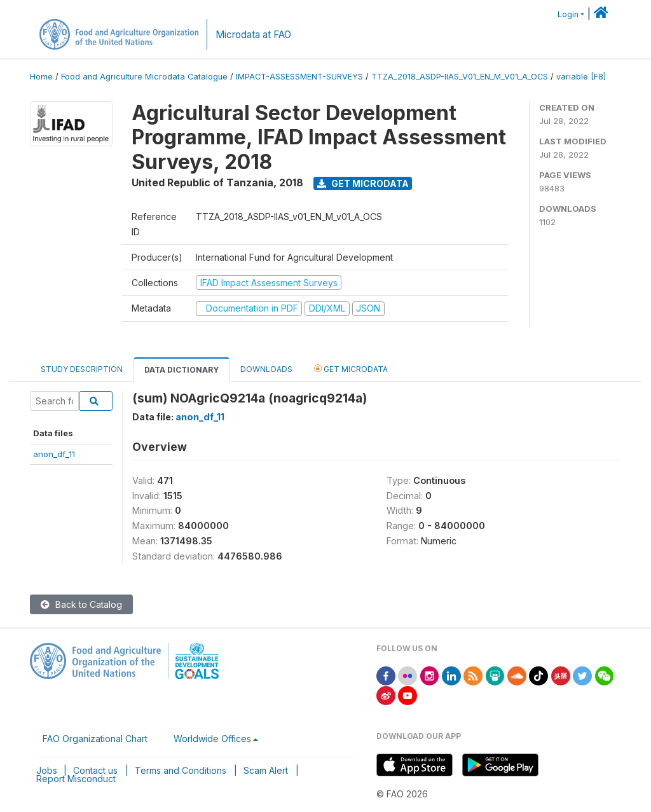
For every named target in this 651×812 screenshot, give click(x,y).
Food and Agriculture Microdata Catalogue (144, 77)
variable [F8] (581, 77)
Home (41, 77)
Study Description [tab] (82, 369)
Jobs (47, 770)
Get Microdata (363, 183)
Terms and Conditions (181, 770)
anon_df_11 (54, 454)
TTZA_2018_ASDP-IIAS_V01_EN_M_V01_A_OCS (460, 77)
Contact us (95, 770)
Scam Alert (266, 770)
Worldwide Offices (212, 739)
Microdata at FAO (253, 35)
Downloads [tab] (266, 369)
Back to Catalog (81, 604)
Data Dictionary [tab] (182, 370)
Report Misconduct (76, 779)
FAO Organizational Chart (95, 739)
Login (568, 14)
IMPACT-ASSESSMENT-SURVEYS (299, 77)
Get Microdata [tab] (351, 368)
